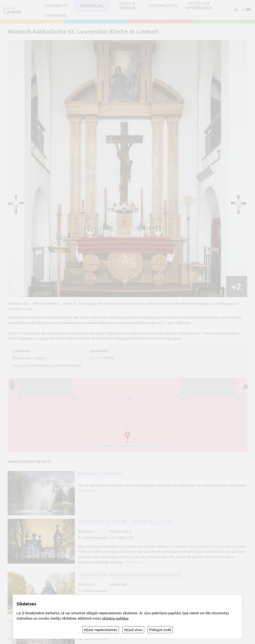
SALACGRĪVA (96, 19)
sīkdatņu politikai (115, 618)
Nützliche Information (199, 6)
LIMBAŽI (159, 19)
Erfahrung (92, 6)
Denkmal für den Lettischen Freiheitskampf (130, 574)
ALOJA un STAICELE (223, 19)
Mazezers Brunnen (100, 474)
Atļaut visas (133, 630)
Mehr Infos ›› (88, 491)
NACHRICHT (56, 6)
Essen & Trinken (127, 6)
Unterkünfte (163, 6)
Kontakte (56, 16)
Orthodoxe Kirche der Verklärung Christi (126, 521)
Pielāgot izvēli (160, 630)
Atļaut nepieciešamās (100, 630)
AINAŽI (32, 19)
